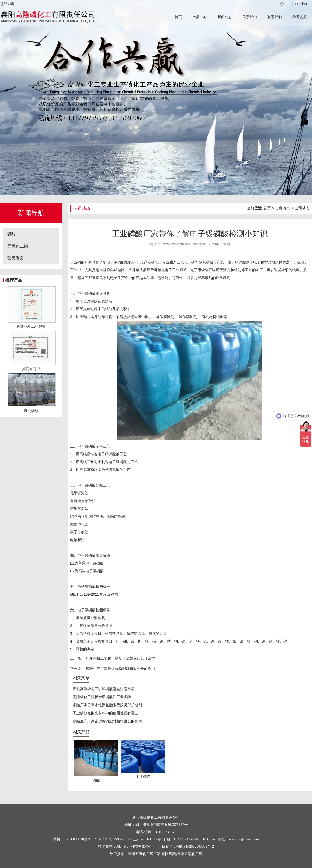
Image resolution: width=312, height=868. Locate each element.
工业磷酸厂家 (81, 262)
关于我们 (250, 17)
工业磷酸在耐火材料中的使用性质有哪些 (106, 713)
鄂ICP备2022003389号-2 (195, 847)
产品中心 (200, 17)
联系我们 (275, 17)
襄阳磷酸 (169, 854)
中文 (281, 4)
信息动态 (282, 208)
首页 (178, 17)
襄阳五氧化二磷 (190, 854)
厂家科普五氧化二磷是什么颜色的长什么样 (120, 658)
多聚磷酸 (206, 262)
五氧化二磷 (18, 246)
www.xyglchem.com (177, 244)
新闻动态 (225, 17)
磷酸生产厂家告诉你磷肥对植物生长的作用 (120, 669)
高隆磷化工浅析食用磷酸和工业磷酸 (102, 697)
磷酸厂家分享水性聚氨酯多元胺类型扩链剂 (107, 705)
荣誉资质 (300, 17)
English (301, 4)
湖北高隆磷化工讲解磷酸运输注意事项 (104, 689)
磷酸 (11, 234)
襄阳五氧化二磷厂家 (144, 854)
